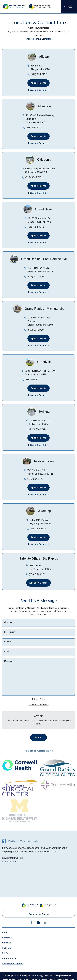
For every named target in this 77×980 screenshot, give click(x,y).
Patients (6, 948)
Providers (7, 937)
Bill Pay (6, 953)
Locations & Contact (13, 964)
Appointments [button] (38, 83)
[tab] (3, 862)
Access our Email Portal (39, 39)
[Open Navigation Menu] (68, 7)
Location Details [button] (38, 90)
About (5, 932)
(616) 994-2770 (39, 74)
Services (6, 943)
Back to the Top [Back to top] (38, 914)
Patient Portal (9, 958)
